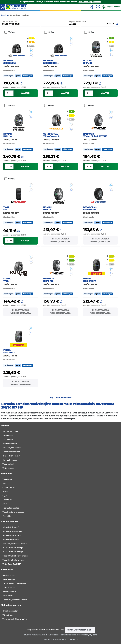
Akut (5, 504)
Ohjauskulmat (9, 487)
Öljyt (5, 496)
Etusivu (27, 635)
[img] (31, 50)
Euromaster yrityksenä (87, 635)
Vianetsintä (7, 479)
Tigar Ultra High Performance (15, 556)
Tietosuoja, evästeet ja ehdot (15, 600)
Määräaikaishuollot (11, 508)
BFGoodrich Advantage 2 (13, 548)
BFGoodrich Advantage (13, 552)
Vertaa (11, 32)
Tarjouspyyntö (9, 587)
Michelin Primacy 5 (11, 527)
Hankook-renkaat (10, 460)
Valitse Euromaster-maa (79, 630)
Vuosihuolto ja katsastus (13, 512)
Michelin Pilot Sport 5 (12, 535)
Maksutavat (7, 596)
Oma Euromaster (10, 611)
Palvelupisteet (52, 635)
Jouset (5, 492)
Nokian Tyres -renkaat (12, 448)
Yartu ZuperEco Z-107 (12, 564)
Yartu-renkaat (8, 468)
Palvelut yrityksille (68, 635)
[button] (113, 24)
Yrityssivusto (8, 615)
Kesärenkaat (8, 435)
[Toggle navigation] (3, 7)
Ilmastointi (7, 500)
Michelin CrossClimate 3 (13, 531)
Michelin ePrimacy (11, 540)
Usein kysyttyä (9, 579)
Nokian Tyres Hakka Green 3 (15, 544)
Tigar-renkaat (8, 464)
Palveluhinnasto (9, 592)
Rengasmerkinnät (10, 431)
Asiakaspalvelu (9, 575)
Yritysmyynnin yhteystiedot (14, 583)
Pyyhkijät (7, 516)
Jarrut (5, 483)
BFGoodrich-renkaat (11, 456)
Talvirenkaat (8, 439)
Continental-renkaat (11, 452)
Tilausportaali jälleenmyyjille (15, 619)
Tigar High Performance (13, 560)
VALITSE (25, 93)
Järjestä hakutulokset (78, 22)
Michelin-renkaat (10, 444)
